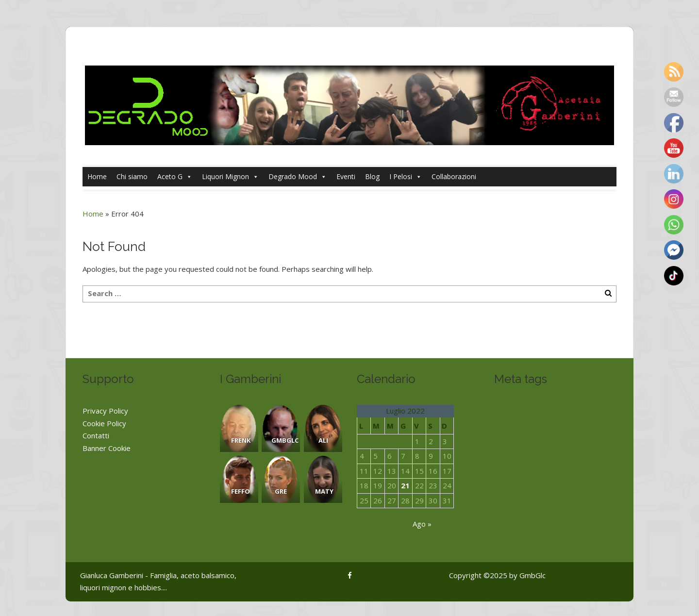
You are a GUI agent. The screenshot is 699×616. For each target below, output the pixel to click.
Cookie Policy (104, 423)
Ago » (422, 524)
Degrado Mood (298, 177)
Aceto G (175, 177)
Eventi (346, 176)
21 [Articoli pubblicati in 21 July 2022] (405, 485)
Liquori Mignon (230, 177)
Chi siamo (132, 176)
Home (97, 176)
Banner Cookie (107, 448)
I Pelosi (406, 177)
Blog (372, 176)
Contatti (96, 435)
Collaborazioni (454, 176)
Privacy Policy (105, 411)
